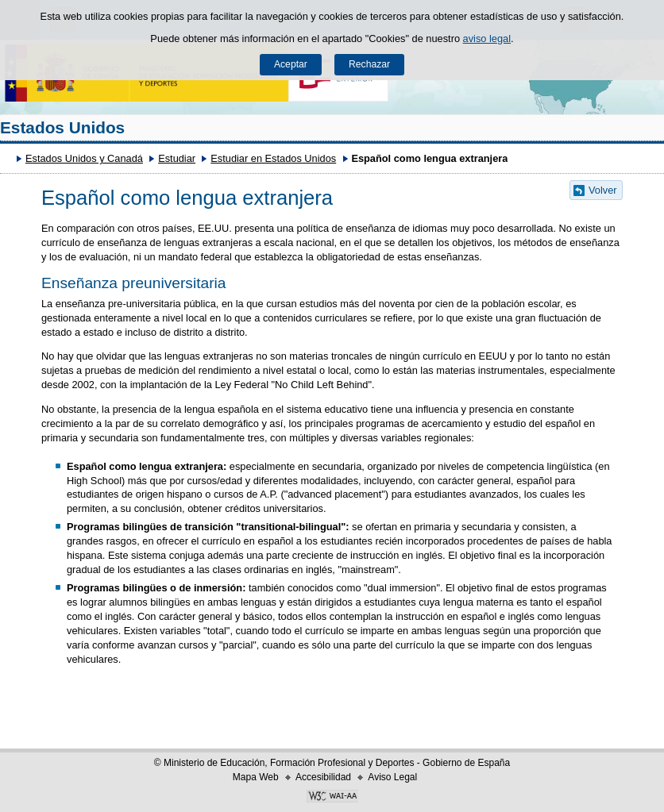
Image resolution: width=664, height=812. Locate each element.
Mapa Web (256, 777)
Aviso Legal (392, 777)
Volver (603, 190)
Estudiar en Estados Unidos (273, 158)
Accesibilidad (323, 777)
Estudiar (177, 158)
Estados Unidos (62, 127)
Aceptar (291, 64)
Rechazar (369, 64)
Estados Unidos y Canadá (84, 158)
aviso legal (487, 38)
